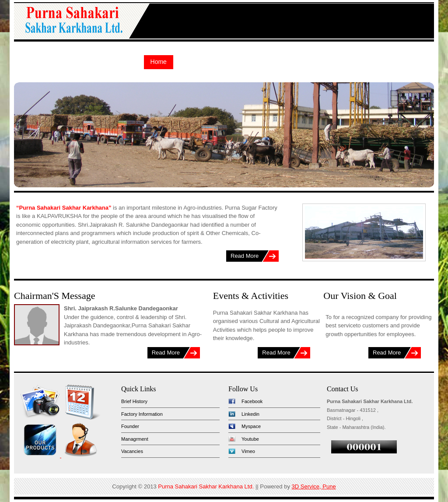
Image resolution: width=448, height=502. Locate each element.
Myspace (251, 426)
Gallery (331, 62)
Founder (130, 426)
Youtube (250, 439)
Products (231, 62)
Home (159, 62)
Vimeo (248, 451)
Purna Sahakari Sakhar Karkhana (73, 22)
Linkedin (250, 414)
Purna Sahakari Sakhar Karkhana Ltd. (206, 486)
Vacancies (132, 451)
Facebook (252, 401)
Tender (266, 62)
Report (298, 62)
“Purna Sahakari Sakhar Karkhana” (64, 208)
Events (363, 62)
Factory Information (142, 414)
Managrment (135, 439)
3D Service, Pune (314, 486)
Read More (245, 256)
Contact (397, 62)
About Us (193, 62)
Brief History (134, 401)
